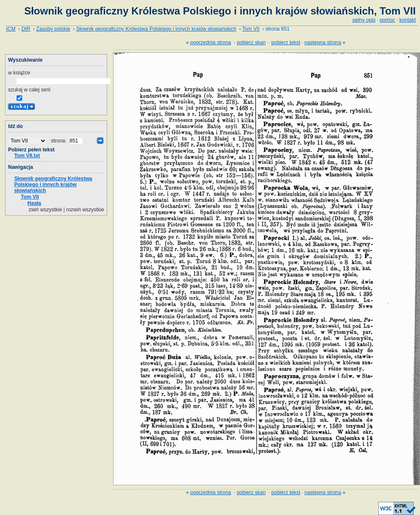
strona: (60, 141)
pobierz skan (251, 43)
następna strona (323, 43)
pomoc (387, 20)
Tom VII (251, 29)
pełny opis (364, 20)
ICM (11, 29)
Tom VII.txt (27, 156)
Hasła (34, 203)
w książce (19, 73)
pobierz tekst (286, 43)
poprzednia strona (210, 43)
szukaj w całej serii (29, 90)
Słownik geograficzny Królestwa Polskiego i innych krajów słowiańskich (156, 29)
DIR (26, 29)
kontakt (407, 20)
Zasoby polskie (53, 29)
